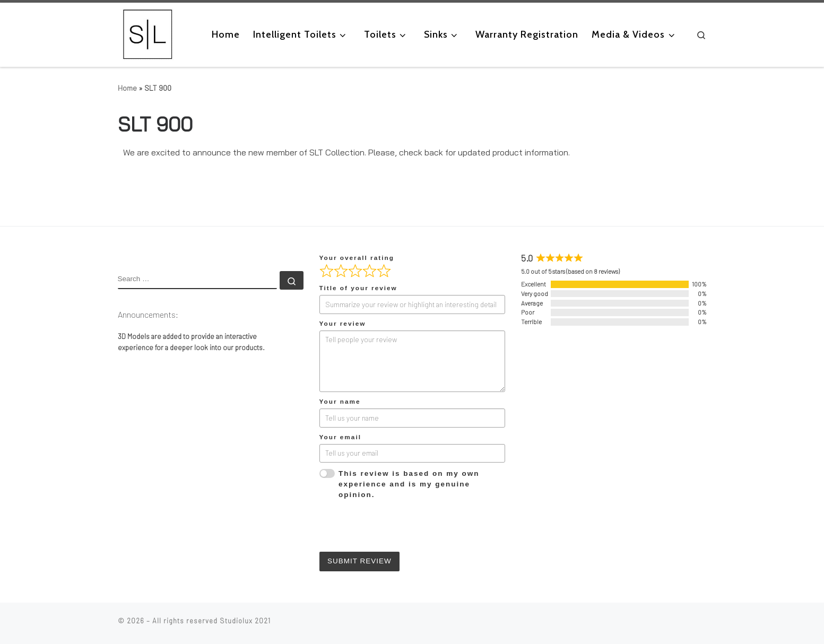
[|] (148, 33)
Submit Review (359, 561)
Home (127, 88)
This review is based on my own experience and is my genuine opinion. (409, 484)
